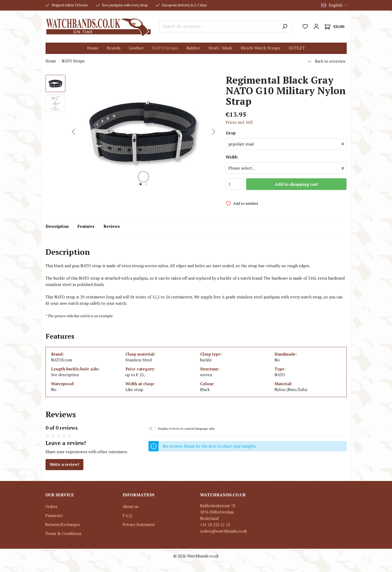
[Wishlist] (305, 26)
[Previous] (73, 132)
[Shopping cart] (334, 27)
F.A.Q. (128, 516)
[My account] (316, 26)
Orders (51, 507)
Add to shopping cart (296, 184)
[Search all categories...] (218, 26)
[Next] (214, 132)
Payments (54, 516)
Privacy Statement (139, 525)
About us (130, 507)
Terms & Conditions (63, 534)
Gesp (231, 133)
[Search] (285, 26)
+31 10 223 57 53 (215, 525)
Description (57, 226)
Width (232, 157)
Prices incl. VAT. (240, 122)
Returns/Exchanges (63, 525)
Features (86, 226)
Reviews (112, 226)
